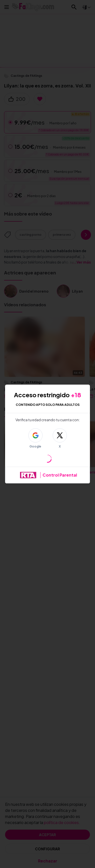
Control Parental (60, 475)
